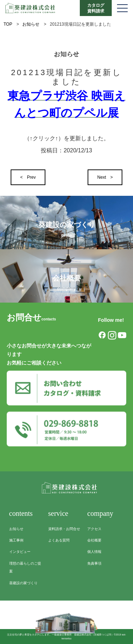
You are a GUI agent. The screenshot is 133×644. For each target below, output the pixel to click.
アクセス (94, 529)
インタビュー (20, 552)
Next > (105, 177)
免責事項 (94, 563)
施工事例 (16, 540)
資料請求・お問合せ (64, 529)
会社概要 (94, 540)
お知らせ (31, 24)
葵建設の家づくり (23, 583)
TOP (8, 24)
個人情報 (94, 552)
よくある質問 (59, 540)
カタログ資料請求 (96, 8)
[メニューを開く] (122, 8)
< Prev (28, 177)
